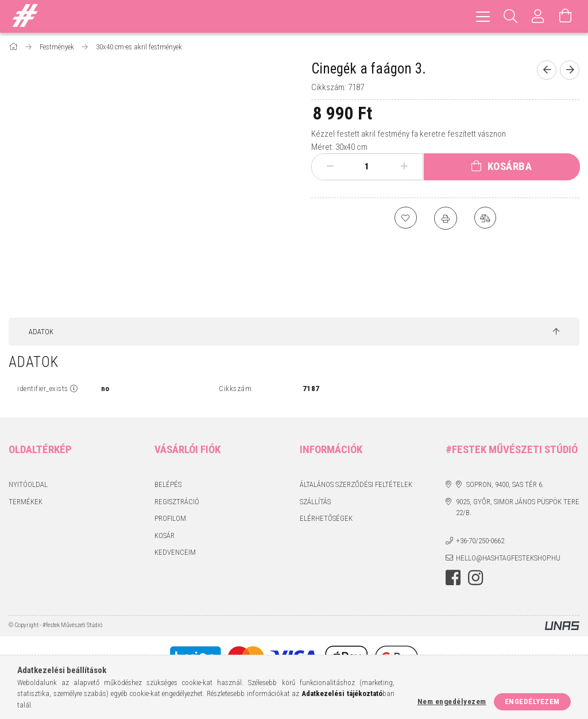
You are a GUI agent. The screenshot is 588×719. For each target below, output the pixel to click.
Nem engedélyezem (452, 701)
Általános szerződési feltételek (356, 484)
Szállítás (315, 502)
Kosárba (510, 166)
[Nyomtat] (446, 218)
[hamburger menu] (483, 16)
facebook (453, 578)
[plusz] (404, 167)
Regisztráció (177, 502)
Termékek (26, 502)
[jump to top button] (556, 332)
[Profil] (538, 16)
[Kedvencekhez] (405, 218)
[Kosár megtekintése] (566, 16)
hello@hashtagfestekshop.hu (508, 558)
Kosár (165, 536)
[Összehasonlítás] (486, 218)
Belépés (168, 484)
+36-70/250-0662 (480, 541)
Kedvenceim (175, 552)
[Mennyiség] (367, 167)
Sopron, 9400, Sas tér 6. (505, 484)
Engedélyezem (532, 701)
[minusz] (330, 167)
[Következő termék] (570, 70)
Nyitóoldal (28, 484)
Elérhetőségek (326, 518)
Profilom (170, 518)
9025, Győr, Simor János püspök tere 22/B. (518, 507)
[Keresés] (510, 16)
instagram (475, 578)
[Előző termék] (547, 70)
